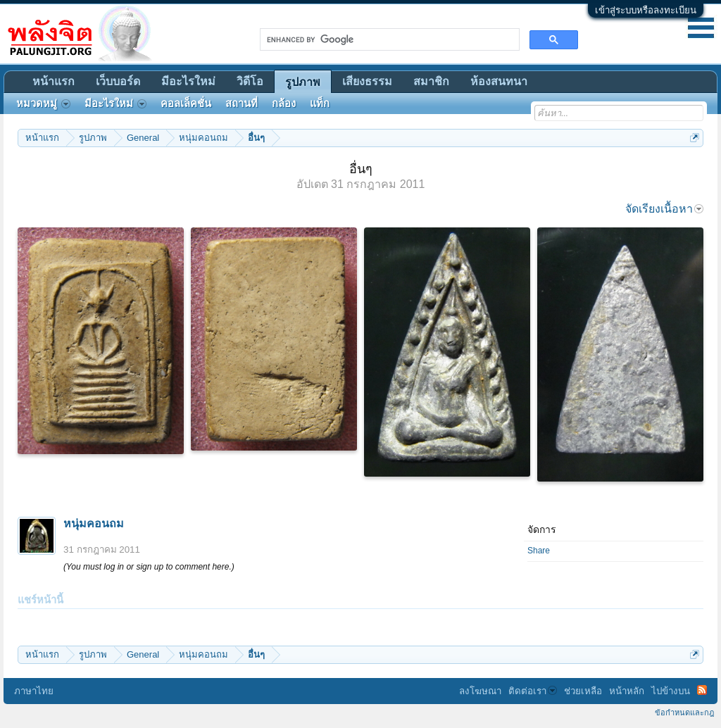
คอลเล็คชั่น (186, 103)
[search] (388, 39)
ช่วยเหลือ (583, 691)
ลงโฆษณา (480, 691)
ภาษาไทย (34, 691)
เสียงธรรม (367, 81)
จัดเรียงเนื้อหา (664, 209)
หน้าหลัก (627, 691)
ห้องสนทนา (499, 81)
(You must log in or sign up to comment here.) (149, 567)
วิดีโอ (250, 81)
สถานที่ (242, 103)
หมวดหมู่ (43, 103)
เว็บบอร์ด (118, 81)
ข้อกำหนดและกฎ (684, 713)
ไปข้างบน (671, 691)
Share (539, 551)
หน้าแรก (54, 81)
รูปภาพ (303, 82)
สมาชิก (431, 81)
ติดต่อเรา (533, 691)
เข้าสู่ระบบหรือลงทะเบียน (646, 10)
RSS (702, 690)
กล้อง (284, 103)
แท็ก (320, 103)
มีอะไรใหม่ (188, 81)
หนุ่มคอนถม (94, 523)
